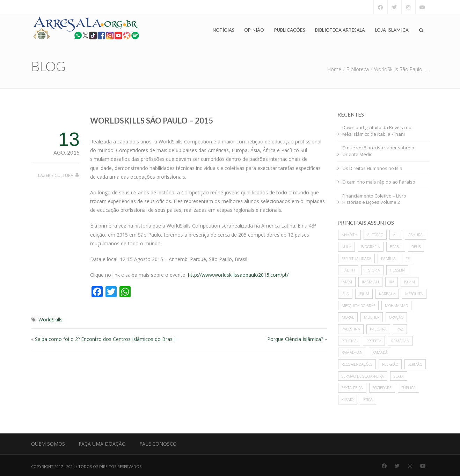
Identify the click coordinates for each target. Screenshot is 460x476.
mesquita (414, 294)
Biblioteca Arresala (340, 30)
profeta (374, 341)
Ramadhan (352, 352)
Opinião (254, 30)
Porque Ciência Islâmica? (295, 339)
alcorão (375, 235)
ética (368, 399)
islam (410, 282)
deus (416, 247)
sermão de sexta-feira (363, 376)
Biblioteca (358, 69)
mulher (372, 317)
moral (348, 317)
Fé (408, 258)
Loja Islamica (392, 30)
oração (396, 317)
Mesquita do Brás (358, 306)
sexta (399, 376)
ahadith (349, 235)
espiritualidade (356, 258)
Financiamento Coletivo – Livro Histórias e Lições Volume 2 (374, 199)
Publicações (290, 30)
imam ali (370, 282)
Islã (345, 294)
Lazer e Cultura (56, 175)
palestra (378, 329)
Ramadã (380, 352)
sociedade (382, 388)
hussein (397, 270)
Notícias (224, 30)
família (388, 258)
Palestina (351, 329)
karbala (387, 294)
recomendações (357, 364)
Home (334, 69)
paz (400, 329)
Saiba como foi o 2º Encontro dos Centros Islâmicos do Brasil (105, 339)
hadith (348, 270)
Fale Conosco (158, 444)
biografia (371, 247)
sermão (415, 364)
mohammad (396, 306)
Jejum (364, 294)
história (372, 270)
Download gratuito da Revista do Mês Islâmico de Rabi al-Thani (377, 131)
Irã (392, 282)
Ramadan (400, 341)
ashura (415, 235)
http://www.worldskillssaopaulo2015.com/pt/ (238, 275)
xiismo (348, 399)
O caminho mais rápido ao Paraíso (379, 182)
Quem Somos (48, 444)
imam (347, 282)
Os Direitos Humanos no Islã (372, 168)
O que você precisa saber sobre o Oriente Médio (378, 151)
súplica (408, 388)
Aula (346, 247)
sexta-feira (352, 388)
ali (396, 235)
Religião (390, 364)
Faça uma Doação (102, 444)
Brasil (396, 247)
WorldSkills (50, 319)
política (349, 341)
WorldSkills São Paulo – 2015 (152, 121)
